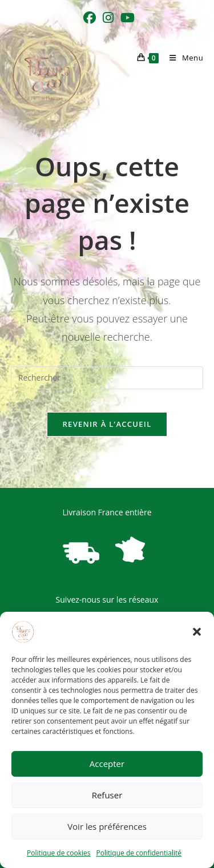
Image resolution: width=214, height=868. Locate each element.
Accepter (107, 764)
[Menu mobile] (182, 58)
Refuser (107, 795)
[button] (197, 632)
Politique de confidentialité (139, 853)
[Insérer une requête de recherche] (107, 378)
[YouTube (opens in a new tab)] (126, 18)
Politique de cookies (59, 853)
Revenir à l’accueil (107, 424)
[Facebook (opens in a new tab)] (90, 18)
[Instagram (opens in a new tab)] (108, 18)
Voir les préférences (107, 826)
